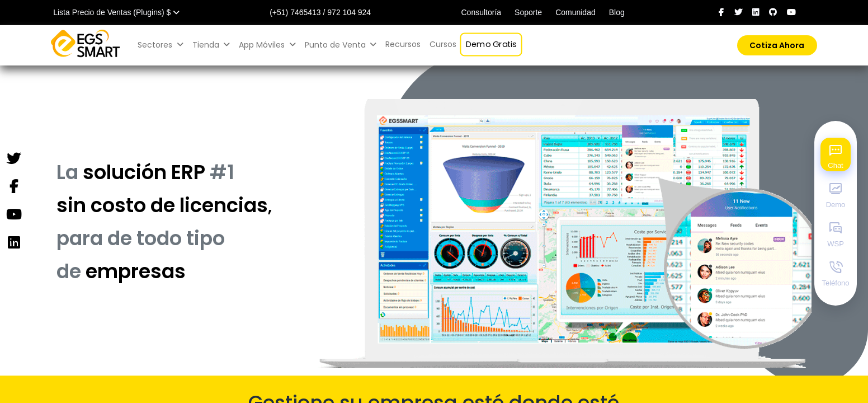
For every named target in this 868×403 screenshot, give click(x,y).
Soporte (528, 12)
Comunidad (575, 12)
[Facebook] (13, 187)
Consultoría (481, 12)
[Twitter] (13, 159)
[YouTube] (13, 215)
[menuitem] (403, 44)
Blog (617, 12)
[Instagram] (13, 243)
